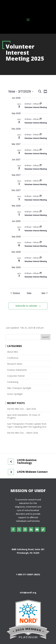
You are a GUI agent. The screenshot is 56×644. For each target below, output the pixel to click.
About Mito (13, 352)
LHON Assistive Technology (27, 462)
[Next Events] (45, 293)
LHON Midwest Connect (32, 472)
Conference (13, 358)
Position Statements (17, 370)
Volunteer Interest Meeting (36, 107)
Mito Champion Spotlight (19, 388)
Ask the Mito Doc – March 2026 (23, 433)
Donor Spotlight (15, 394)
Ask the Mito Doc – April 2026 (22, 409)
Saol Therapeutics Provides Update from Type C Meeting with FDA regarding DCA (27, 425)
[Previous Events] (15, 293)
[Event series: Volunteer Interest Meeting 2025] (40, 104)
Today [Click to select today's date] (29, 293)
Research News (15, 364)
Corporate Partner (16, 376)
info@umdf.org (28, 593)
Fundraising (13, 382)
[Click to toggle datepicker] (21, 91)
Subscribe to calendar (26, 306)
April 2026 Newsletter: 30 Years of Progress (24, 416)
